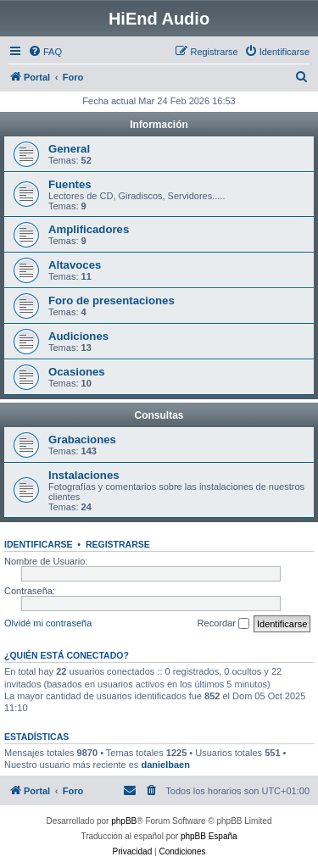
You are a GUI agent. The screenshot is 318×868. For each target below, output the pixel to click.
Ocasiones (77, 372)
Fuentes (70, 184)
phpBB (124, 821)
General (69, 149)
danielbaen (165, 765)
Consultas (159, 415)
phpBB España (209, 836)
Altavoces (75, 265)
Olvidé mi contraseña (48, 623)
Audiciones (78, 336)
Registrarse (118, 544)
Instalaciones (84, 475)
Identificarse (39, 544)
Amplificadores (89, 229)
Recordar (223, 624)
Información (159, 125)
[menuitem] (45, 52)
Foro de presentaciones (112, 300)
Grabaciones (82, 440)
